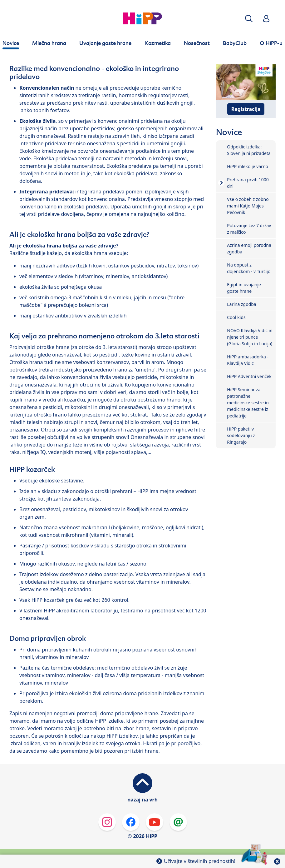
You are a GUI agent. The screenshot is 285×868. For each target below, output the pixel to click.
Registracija (246, 109)
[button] (249, 19)
